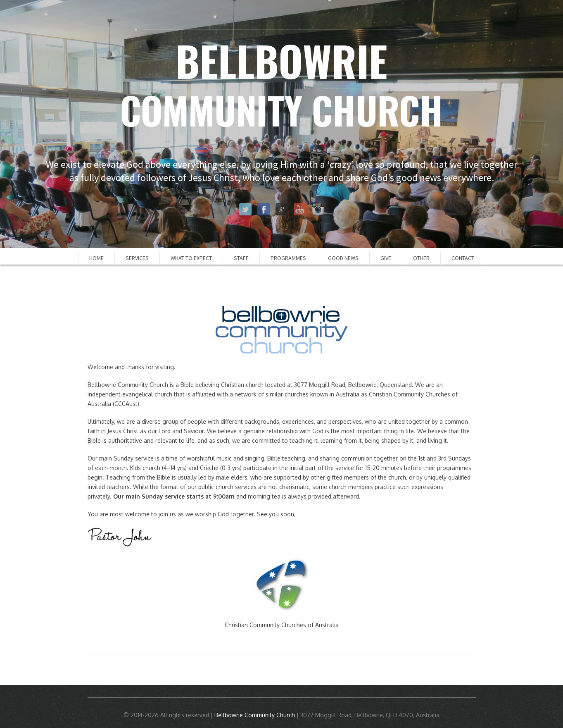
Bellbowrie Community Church (255, 715)
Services (137, 258)
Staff (241, 258)
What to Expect (191, 258)
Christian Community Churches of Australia (282, 625)
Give (386, 258)
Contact (463, 258)
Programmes (288, 258)
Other (421, 258)
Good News (343, 258)
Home (96, 258)
